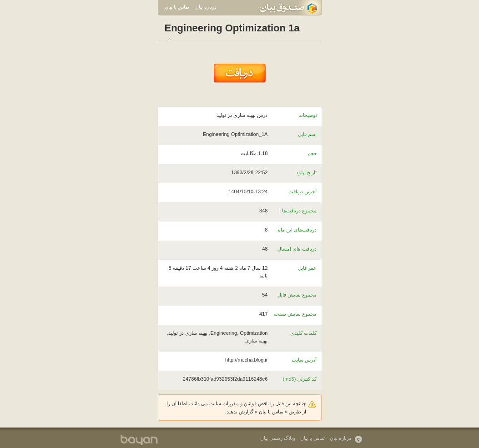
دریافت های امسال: (296, 249)
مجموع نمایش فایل (297, 295)
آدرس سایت (304, 360)
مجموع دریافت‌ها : (298, 211)
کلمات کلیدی (303, 333)
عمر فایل (307, 268)
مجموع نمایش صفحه (295, 314)
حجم (312, 153)
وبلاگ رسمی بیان (278, 438)
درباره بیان (206, 7)
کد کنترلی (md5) (300, 379)
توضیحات (308, 115)
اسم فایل (307, 134)
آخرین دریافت (303, 191)
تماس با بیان (177, 7)
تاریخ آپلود (306, 172)
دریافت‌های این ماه (297, 230)
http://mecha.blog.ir (247, 360)
